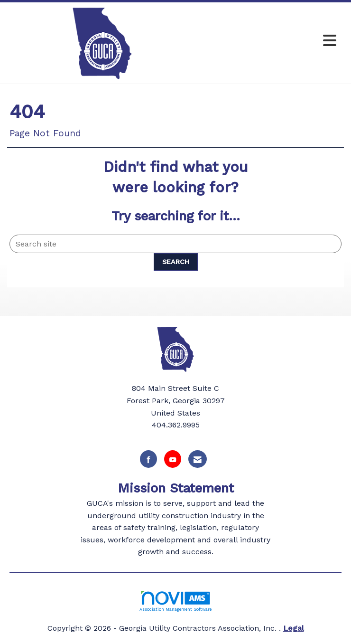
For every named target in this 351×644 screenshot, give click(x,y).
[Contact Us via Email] (198, 459)
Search (176, 262)
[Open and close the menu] (269, 41)
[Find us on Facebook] (148, 459)
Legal (294, 628)
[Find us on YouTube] (173, 459)
